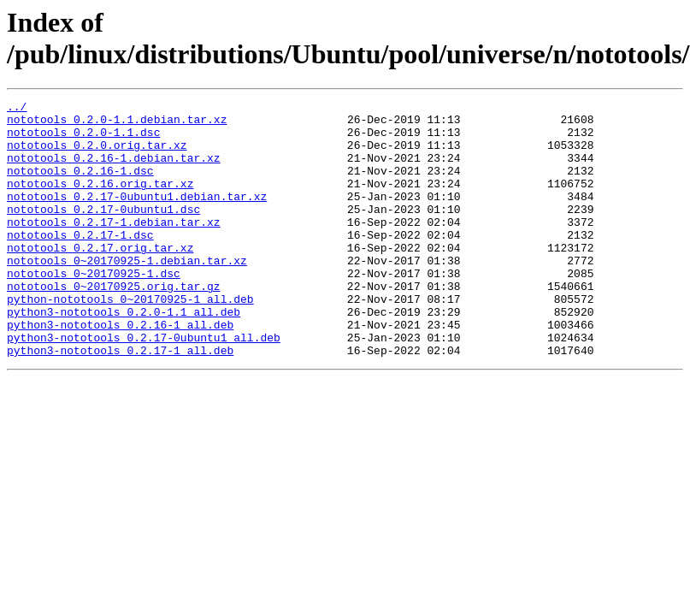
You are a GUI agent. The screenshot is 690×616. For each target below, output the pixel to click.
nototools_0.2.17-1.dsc (80, 263)
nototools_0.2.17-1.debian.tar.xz (114, 247)
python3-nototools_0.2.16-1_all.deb (120, 370)
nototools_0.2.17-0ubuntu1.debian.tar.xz (137, 216)
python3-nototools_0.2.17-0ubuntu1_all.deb (144, 386)
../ (17, 109)
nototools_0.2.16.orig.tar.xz (100, 201)
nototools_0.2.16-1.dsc (80, 186)
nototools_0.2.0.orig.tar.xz (97, 155)
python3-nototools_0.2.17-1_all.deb (120, 401)
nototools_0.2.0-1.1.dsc (83, 139)
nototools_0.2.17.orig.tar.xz (100, 278)
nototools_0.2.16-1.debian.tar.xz (114, 170)
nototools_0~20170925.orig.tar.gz (114, 324)
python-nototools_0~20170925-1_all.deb (130, 340)
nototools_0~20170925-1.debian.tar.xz (127, 293)
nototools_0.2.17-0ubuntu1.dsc (103, 232)
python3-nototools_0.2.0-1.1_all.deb (124, 355)
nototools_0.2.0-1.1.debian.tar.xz (117, 124)
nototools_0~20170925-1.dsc (94, 309)
